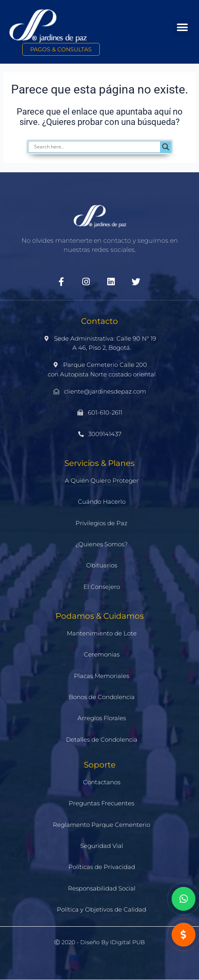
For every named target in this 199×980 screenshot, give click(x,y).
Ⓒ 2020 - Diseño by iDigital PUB (100, 942)
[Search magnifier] (166, 147)
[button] (182, 28)
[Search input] (104, 147)
